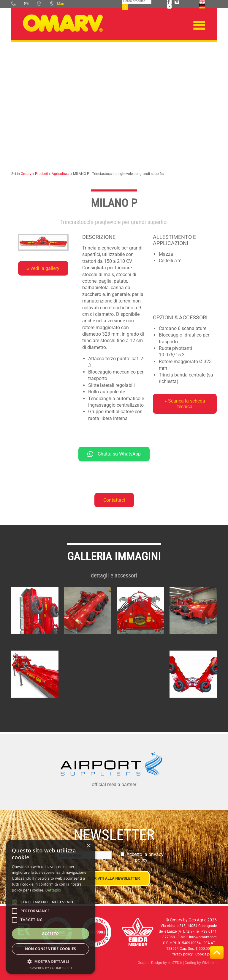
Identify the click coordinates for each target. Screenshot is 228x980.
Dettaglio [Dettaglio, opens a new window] (53, 890)
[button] (50, 961)
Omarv (26, 174)
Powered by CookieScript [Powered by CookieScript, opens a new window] (51, 968)
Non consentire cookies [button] (50, 949)
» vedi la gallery (43, 268)
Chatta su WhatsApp (114, 454)
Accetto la (145, 857)
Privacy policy (182, 954)
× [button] (88, 846)
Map (57, 4)
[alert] (50, 907)
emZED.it (175, 963)
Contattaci (114, 500)
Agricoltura (61, 174)
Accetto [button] (51, 934)
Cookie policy (206, 954)
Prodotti (42, 174)
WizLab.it (209, 963)
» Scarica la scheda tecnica (185, 404)
